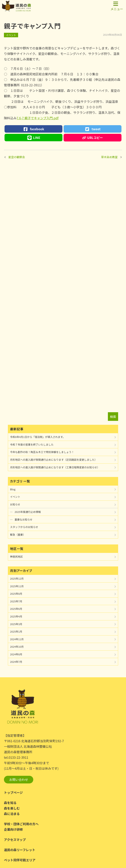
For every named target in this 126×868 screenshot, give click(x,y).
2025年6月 (16, 609)
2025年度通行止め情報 (28, 512)
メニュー (117, 6)
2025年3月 (16, 624)
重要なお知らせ (24, 519)
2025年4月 (16, 616)
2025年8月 (16, 594)
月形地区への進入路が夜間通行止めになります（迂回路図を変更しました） (54, 460)
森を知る (10, 803)
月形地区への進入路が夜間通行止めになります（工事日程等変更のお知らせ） (55, 467)
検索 (113, 417)
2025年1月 (16, 631)
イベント (11, 35)
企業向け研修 (13, 829)
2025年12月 (17, 579)
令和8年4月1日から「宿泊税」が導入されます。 (38, 437)
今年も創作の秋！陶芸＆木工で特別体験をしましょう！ (42, 452)
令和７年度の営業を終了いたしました (32, 444)
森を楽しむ (12, 808)
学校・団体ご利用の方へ (21, 824)
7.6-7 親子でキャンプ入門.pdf (38, 118)
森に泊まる (12, 814)
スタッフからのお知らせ (24, 527)
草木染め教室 (109, 157)
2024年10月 (17, 647)
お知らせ (15, 504)
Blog (13, 489)
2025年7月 (16, 601)
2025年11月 (17, 586)
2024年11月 (17, 639)
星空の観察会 (17, 157)
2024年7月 (16, 662)
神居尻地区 (16, 557)
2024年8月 (16, 654)
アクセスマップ (15, 840)
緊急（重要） (18, 535)
